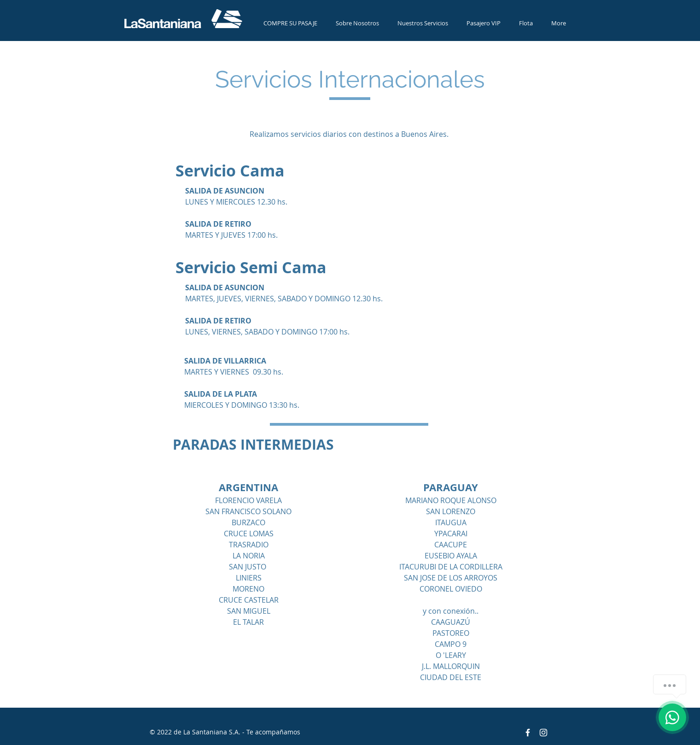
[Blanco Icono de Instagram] (543, 733)
